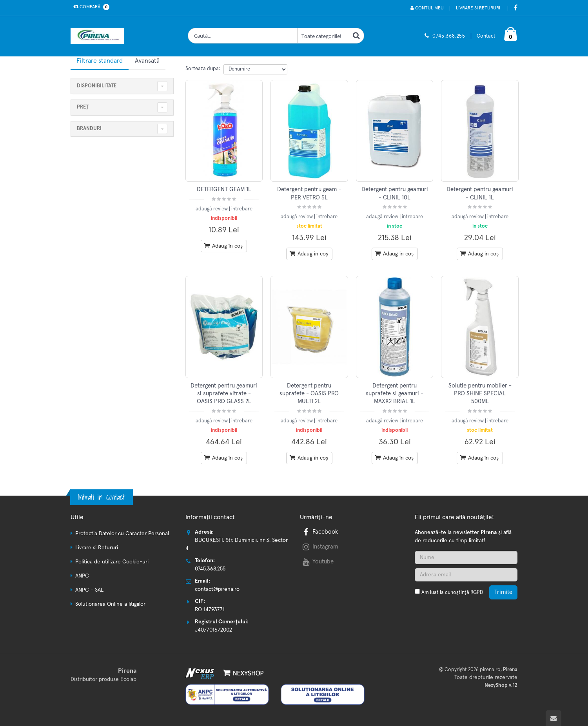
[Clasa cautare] (323, 36)
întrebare (242, 209)
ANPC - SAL (89, 590)
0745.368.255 (449, 36)
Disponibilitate (97, 86)
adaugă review (212, 209)
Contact (486, 36)
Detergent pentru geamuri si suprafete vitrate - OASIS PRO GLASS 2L (224, 394)
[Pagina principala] (99, 36)
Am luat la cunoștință (452, 593)
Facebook (319, 532)
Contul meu (427, 8)
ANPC (82, 576)
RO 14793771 (210, 610)
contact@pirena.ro (217, 589)
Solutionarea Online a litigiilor (110, 604)
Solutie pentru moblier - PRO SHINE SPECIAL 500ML (480, 394)
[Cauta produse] (243, 36)
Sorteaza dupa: (203, 69)
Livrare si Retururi (478, 8)
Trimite (503, 592)
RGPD (477, 593)
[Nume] (466, 558)
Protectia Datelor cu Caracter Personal (122, 534)
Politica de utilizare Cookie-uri (112, 562)
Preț (83, 107)
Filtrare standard (100, 61)
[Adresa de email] (466, 575)
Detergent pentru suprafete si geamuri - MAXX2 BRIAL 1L (395, 394)
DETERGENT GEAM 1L (224, 189)
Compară (90, 7)
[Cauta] (356, 36)
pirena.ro (490, 670)
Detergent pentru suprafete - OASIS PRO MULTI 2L (309, 394)
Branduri (89, 129)
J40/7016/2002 (213, 630)
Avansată (147, 61)
